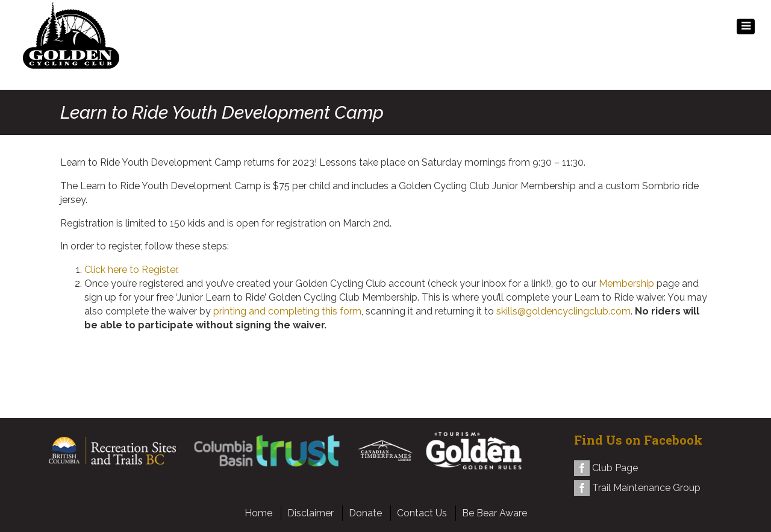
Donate (365, 513)
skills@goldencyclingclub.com (563, 311)
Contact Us (422, 513)
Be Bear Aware (495, 513)
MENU (746, 30)
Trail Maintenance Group (646, 488)
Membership (626, 283)
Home (258, 513)
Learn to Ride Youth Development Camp (222, 112)
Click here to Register (131, 270)
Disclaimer (311, 513)
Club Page (615, 468)
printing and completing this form (287, 311)
